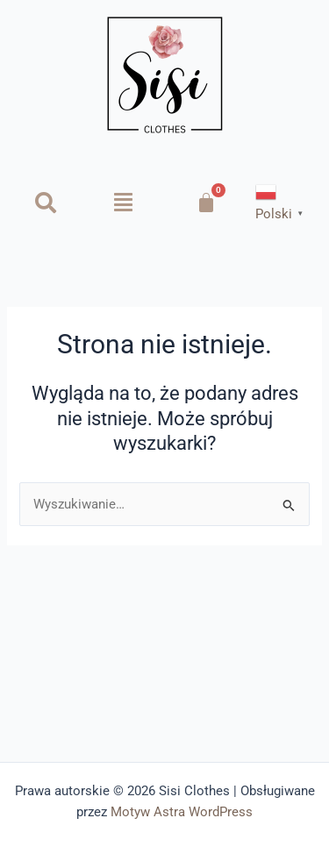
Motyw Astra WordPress (182, 812)
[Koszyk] (206, 203)
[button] (124, 203)
